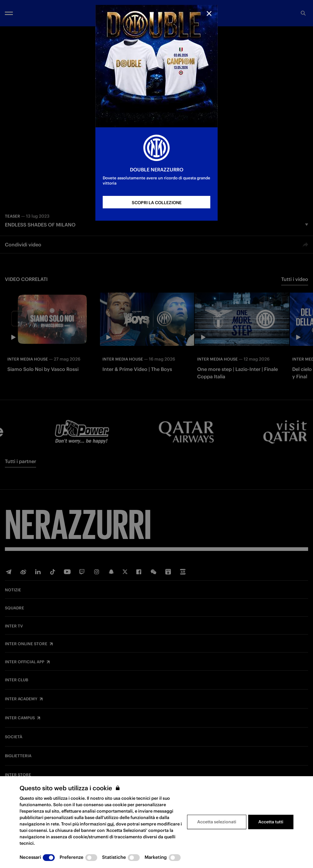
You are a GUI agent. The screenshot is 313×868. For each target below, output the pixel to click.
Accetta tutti (271, 822)
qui (110, 824)
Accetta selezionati (217, 822)
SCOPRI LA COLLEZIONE (157, 203)
